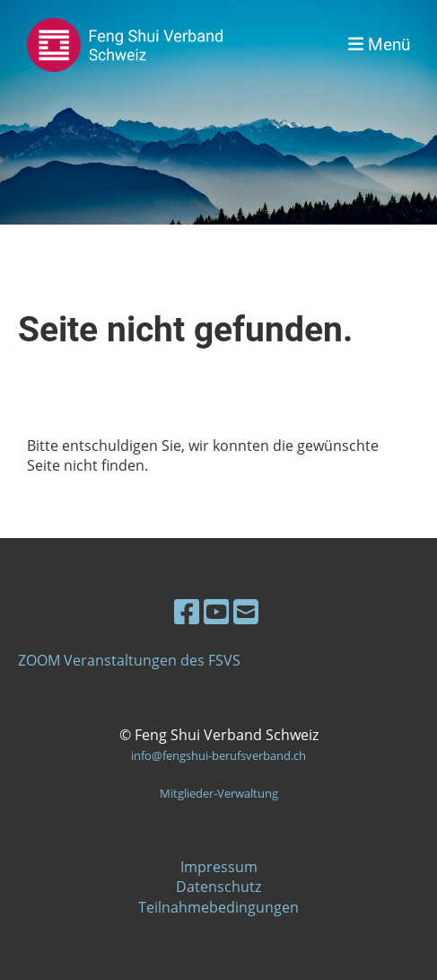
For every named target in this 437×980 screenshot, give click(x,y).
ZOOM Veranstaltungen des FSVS (129, 660)
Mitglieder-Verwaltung (219, 793)
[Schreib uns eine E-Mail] (246, 611)
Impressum (219, 867)
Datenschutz (218, 887)
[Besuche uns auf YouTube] (216, 611)
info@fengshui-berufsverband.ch (218, 755)
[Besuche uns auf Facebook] (187, 611)
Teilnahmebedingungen (218, 907)
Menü (379, 44)
